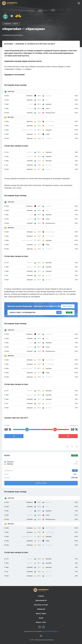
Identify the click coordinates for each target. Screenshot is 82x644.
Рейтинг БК (41, 609)
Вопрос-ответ (41, 622)
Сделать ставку (41, 483)
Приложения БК (41, 600)
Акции (41, 618)
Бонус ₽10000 (68, 306)
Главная (41, 596)
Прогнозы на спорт (41, 605)
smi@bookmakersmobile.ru (50, 631)
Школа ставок (41, 614)
